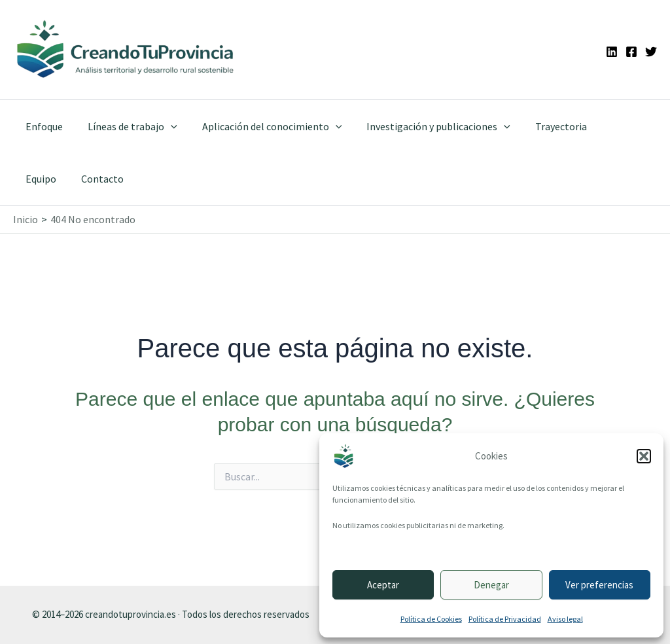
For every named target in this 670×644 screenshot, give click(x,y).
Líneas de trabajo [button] (127, 126)
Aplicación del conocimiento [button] (262, 126)
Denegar (491, 585)
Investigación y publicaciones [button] (425, 126)
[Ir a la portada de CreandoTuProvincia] (126, 50)
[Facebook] (631, 52)
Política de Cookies (431, 619)
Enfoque (42, 126)
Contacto (45, 179)
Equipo (606, 126)
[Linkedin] (612, 52)
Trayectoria (543, 126)
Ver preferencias (599, 585)
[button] (644, 456)
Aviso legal (565, 619)
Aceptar (383, 585)
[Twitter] (651, 52)
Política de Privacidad (505, 619)
